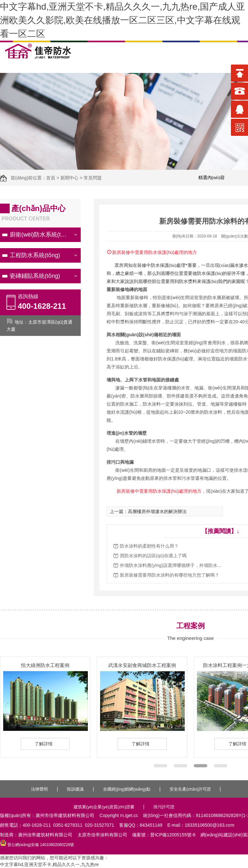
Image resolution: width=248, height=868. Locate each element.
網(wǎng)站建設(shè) (222, 835)
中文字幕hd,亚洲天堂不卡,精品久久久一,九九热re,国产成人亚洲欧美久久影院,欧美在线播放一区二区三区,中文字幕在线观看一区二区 (123, 20)
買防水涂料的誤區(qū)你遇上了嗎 (153, 556)
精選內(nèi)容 (212, 178)
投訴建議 (75, 789)
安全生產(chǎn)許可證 (190, 789)
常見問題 (93, 178)
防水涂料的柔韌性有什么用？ (149, 546)
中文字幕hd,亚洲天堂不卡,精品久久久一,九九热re (49, 864)
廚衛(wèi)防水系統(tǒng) (41, 235)
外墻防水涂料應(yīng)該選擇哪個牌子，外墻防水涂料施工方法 (171, 565)
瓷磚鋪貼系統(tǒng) (35, 276)
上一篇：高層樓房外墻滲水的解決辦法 (148, 511)
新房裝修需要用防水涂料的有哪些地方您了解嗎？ (170, 575)
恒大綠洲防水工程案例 (45, 665)
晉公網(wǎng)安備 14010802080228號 (37, 845)
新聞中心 (69, 178)
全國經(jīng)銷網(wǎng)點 (127, 789)
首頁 (51, 178)
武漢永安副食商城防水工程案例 (142, 665)
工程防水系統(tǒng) (35, 255)
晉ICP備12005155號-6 (173, 835)
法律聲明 (39, 789)
